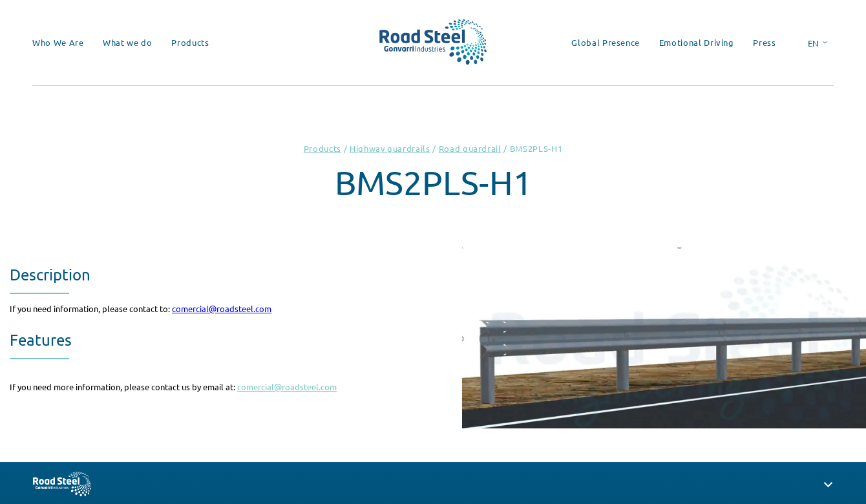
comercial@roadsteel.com (222, 309)
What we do (128, 42)
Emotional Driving (697, 42)
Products (190, 42)
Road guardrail (470, 148)
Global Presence (606, 42)
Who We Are (58, 42)
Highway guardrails (390, 148)
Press (764, 42)
